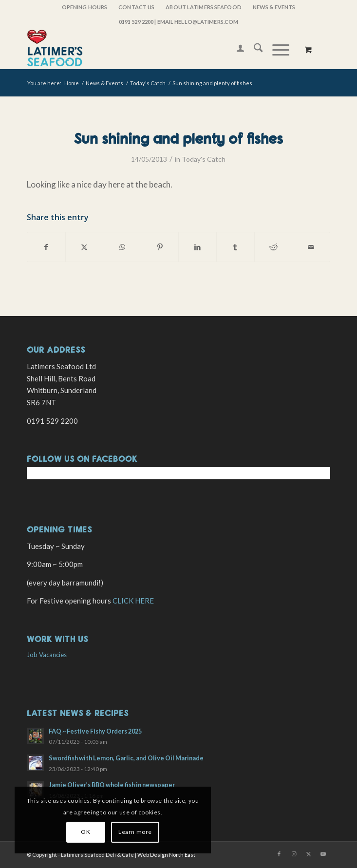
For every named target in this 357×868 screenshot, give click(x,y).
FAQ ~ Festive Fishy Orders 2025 (95, 731)
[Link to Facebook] (279, 854)
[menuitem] (85, 7)
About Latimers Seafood (203, 7)
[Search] (254, 49)
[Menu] (276, 49)
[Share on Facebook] (46, 247)
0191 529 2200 (136, 22)
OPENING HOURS (85, 7)
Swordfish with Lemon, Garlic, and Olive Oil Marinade (126, 758)
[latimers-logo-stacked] (148, 49)
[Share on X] (85, 247)
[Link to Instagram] (294, 854)
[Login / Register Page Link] (235, 49)
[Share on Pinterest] (160, 247)
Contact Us (136, 7)
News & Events (274, 7)
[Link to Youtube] (323, 854)
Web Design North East (166, 855)
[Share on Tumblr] (235, 247)
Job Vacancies (47, 655)
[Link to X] (308, 854)
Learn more (135, 832)
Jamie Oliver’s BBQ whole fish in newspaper (112, 785)
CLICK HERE (133, 601)
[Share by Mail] (311, 247)
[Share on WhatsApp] (122, 247)
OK (85, 832)
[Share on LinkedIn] (197, 247)
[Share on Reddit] (273, 247)
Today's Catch (204, 159)
